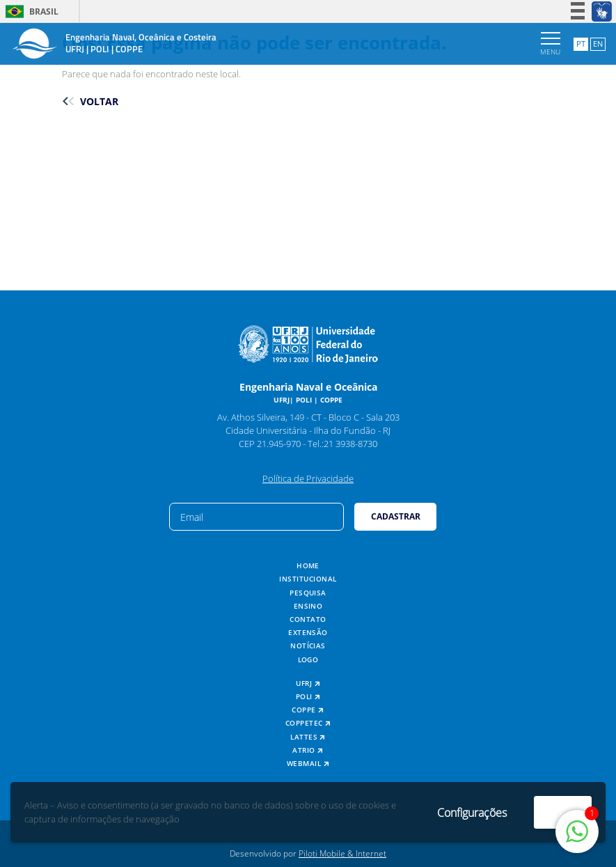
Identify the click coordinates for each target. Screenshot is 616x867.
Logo (308, 660)
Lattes (308, 737)
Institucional (308, 579)
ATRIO (308, 750)
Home (308, 566)
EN (598, 44)
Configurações (472, 813)
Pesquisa (308, 593)
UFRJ (308, 684)
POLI (308, 697)
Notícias (308, 646)
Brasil (30, 11)
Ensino (308, 606)
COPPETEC (308, 723)
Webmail (308, 764)
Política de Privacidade (308, 478)
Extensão (308, 633)
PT (581, 44)
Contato (308, 619)
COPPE (308, 710)
